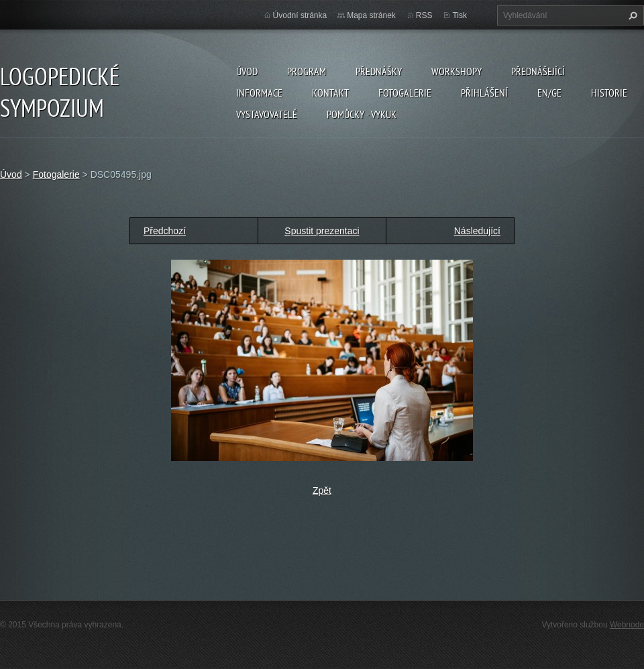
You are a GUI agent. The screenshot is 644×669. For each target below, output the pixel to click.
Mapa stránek (371, 15)
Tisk (460, 15)
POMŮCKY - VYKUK (362, 114)
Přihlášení (484, 93)
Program (307, 71)
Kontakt (330, 93)
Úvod (247, 71)
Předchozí (165, 231)
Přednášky (379, 71)
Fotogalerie (405, 93)
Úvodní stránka (300, 15)
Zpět (322, 491)
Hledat (631, 15)
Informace (259, 93)
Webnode (627, 625)
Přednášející (538, 71)
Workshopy (457, 71)
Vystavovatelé (267, 114)
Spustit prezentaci (322, 231)
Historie (609, 93)
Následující (477, 231)
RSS (424, 15)
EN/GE (549, 93)
